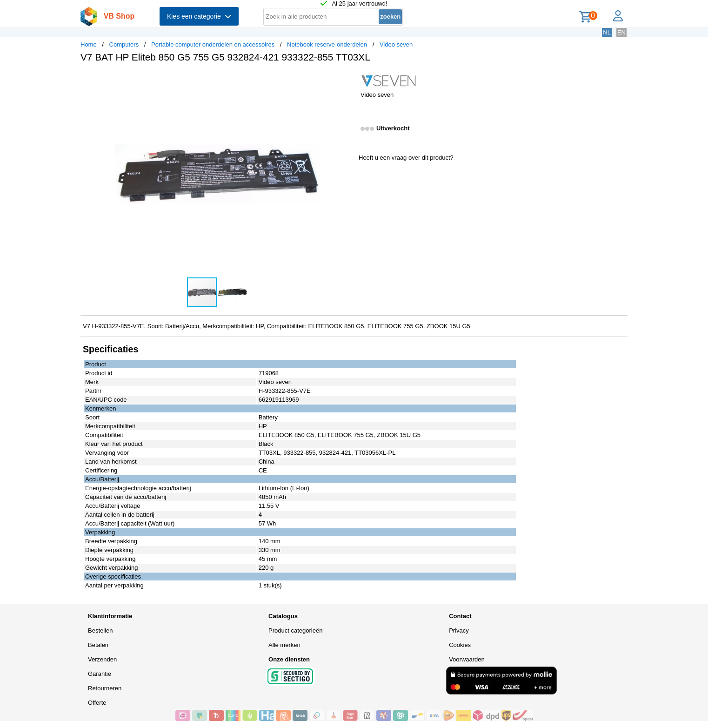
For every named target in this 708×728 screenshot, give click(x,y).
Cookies (460, 645)
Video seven (396, 44)
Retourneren (105, 688)
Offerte (97, 703)
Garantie (100, 674)
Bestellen (100, 630)
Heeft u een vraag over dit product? (406, 158)
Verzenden (102, 659)
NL (607, 32)
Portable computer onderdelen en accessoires (213, 44)
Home (89, 44)
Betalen (98, 645)
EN (621, 32)
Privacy (459, 630)
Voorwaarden (467, 659)
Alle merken (284, 645)
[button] (346, 80)
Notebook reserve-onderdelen (327, 44)
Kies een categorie (199, 16)
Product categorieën (295, 630)
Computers (124, 44)
